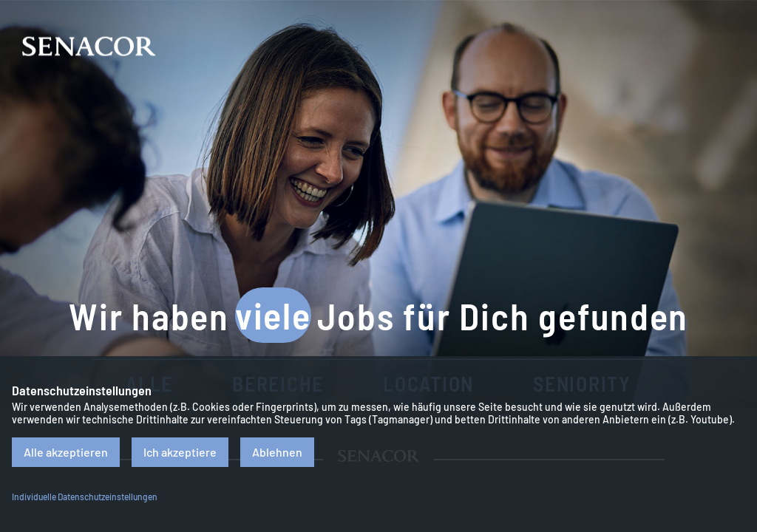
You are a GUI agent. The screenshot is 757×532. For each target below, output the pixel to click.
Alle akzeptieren (66, 452)
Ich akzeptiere (180, 452)
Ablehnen (277, 452)
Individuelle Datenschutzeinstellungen (85, 497)
